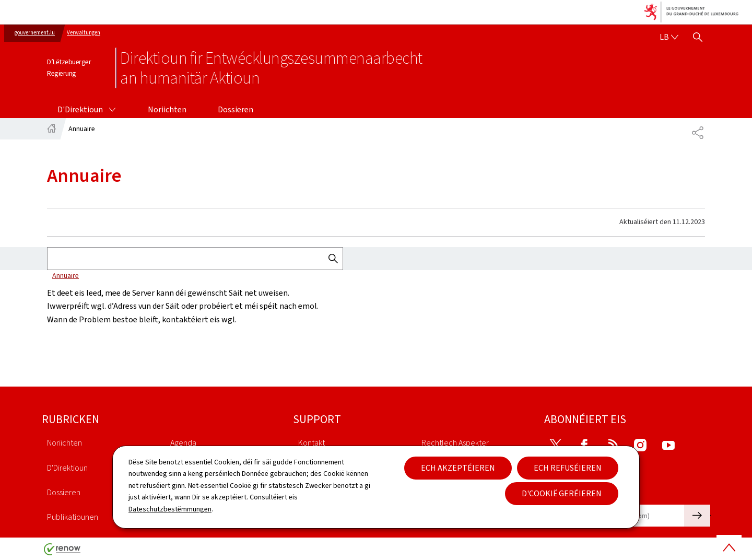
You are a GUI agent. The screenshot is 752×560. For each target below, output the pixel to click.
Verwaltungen (84, 33)
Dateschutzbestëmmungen (170, 509)
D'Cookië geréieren (562, 493)
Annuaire (66, 276)
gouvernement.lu (35, 33)
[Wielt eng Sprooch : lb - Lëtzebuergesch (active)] (669, 37)
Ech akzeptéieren (458, 468)
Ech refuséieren (568, 468)
